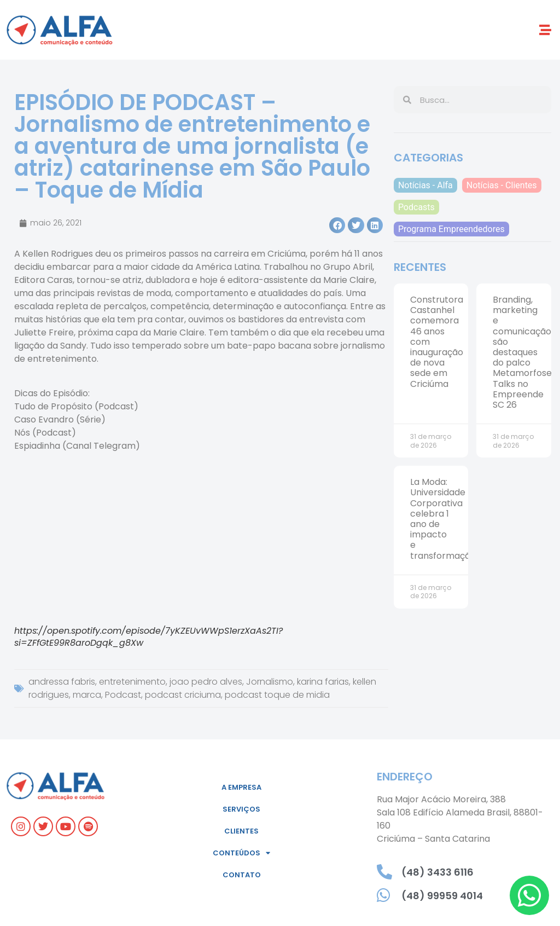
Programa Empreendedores (451, 229)
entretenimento (132, 682)
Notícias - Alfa (425, 185)
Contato (242, 875)
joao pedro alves (206, 682)
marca (87, 695)
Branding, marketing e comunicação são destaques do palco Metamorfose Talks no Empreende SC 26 (522, 352)
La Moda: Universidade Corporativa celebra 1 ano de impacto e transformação (443, 519)
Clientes (241, 831)
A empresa (241, 787)
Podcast (123, 695)
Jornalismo (270, 682)
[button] (546, 30)
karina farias (323, 682)
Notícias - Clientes (502, 185)
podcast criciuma (183, 695)
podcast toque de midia (277, 695)
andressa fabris (62, 682)
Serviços (241, 809)
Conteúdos (241, 853)
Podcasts (416, 207)
